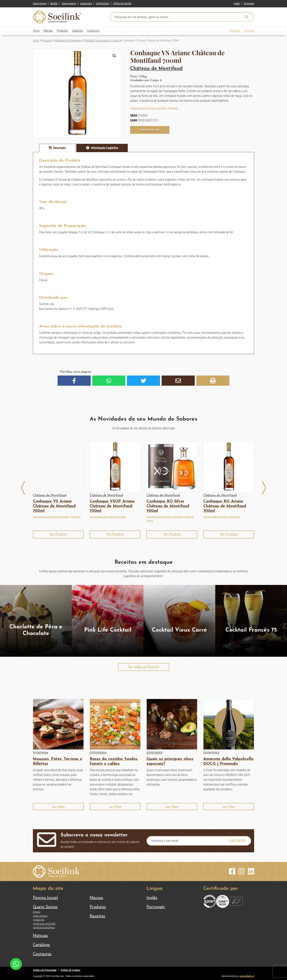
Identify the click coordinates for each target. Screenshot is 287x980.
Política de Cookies (70, 970)
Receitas (235, 31)
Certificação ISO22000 (44, 924)
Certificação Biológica (44, 927)
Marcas (48, 31)
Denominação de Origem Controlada (148, 108)
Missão (54, 3)
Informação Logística (104, 148)
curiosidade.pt (247, 976)
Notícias (249, 31)
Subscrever (237, 841)
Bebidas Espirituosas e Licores (102, 40)
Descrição (60, 148)
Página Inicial (45, 898)
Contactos (93, 31)
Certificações (102, 3)
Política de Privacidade (45, 970)
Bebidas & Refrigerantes (68, 40)
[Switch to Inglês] (237, 3)
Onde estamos (69, 3)
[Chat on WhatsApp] (16, 964)
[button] (114, 56)
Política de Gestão (122, 3)
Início (36, 31)
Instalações (86, 3)
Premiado (173, 108)
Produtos (62, 31)
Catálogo (78, 31)
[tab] (57, 148)
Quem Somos (40, 3)
